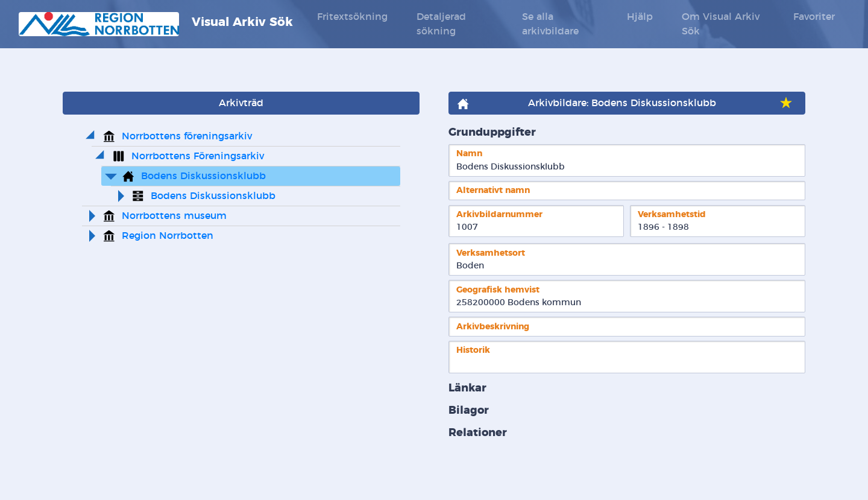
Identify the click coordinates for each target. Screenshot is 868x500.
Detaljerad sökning (441, 24)
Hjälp (640, 17)
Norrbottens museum (174, 216)
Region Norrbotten (168, 236)
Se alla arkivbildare (550, 24)
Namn (469, 153)
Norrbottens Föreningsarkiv (198, 156)
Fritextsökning (352, 17)
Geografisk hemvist (498, 290)
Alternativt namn (493, 190)
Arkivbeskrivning (493, 327)
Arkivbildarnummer (499, 214)
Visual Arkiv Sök (156, 24)
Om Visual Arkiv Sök (721, 24)
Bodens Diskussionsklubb (203, 176)
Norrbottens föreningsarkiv (187, 136)
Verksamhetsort (491, 253)
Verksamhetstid (672, 214)
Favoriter (814, 17)
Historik (473, 350)
